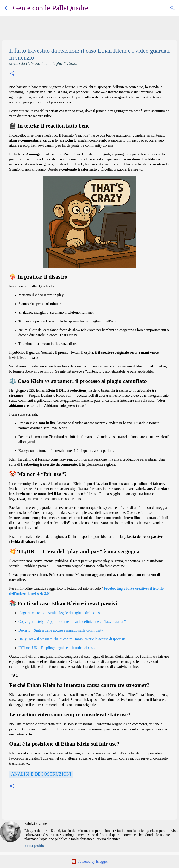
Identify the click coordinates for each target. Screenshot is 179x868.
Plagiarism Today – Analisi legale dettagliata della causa (60, 613)
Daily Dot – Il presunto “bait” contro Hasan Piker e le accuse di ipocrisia (72, 639)
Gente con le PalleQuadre (51, 8)
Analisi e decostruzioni (41, 774)
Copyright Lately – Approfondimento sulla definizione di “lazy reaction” (72, 622)
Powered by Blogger (89, 861)
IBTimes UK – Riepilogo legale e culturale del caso (56, 648)
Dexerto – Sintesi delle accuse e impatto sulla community (61, 630)
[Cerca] (95, 8)
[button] (12, 74)
